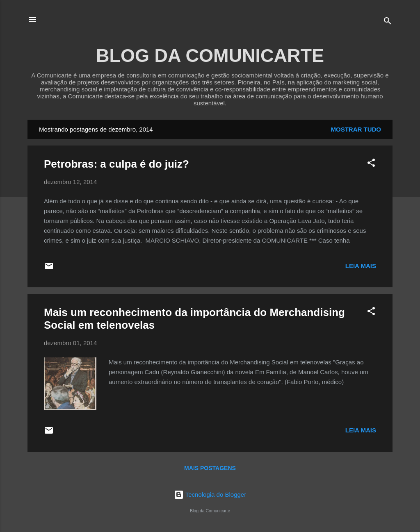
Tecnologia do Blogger (210, 494)
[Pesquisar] (388, 22)
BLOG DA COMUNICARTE (210, 56)
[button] (371, 164)
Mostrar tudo (356, 129)
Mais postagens (210, 468)
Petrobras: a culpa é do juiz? (116, 164)
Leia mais (361, 266)
